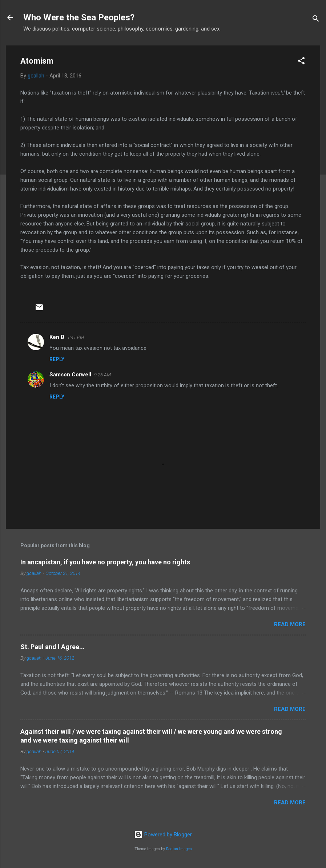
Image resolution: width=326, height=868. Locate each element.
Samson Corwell (70, 375)
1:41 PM (76, 337)
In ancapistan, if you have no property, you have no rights (105, 562)
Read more (290, 624)
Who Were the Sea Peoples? (79, 17)
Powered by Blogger (163, 835)
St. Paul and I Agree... (53, 647)
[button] (301, 62)
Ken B (57, 337)
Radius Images (179, 849)
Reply (57, 359)
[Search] (316, 20)
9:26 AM (102, 375)
